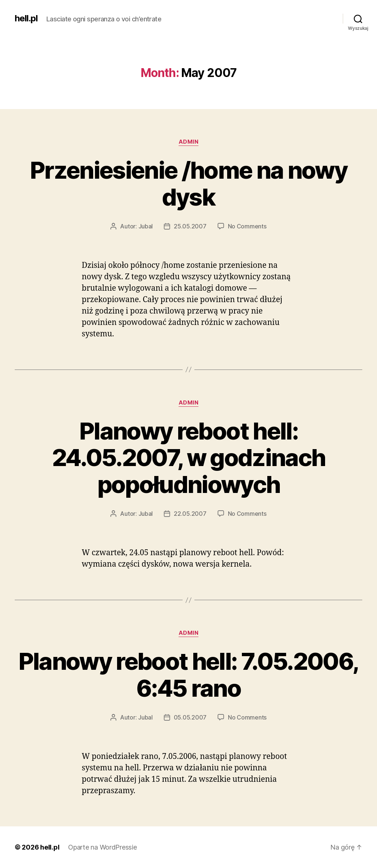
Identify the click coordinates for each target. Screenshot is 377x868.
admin (189, 142)
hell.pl (26, 18)
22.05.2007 (190, 514)
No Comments (247, 226)
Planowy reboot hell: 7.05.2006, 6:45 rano (189, 675)
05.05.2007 (190, 717)
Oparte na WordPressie (102, 847)
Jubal (146, 226)
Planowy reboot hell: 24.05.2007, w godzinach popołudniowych (189, 458)
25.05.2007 (190, 226)
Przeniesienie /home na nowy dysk (188, 183)
